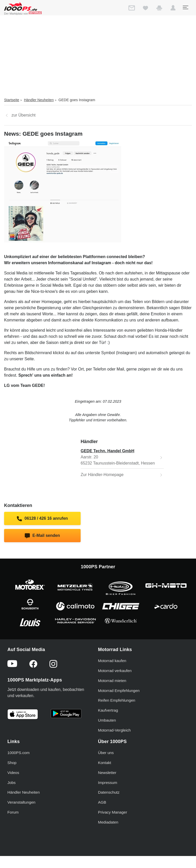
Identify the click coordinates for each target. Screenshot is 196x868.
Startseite (12, 100)
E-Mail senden (42, 536)
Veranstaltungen (21, 802)
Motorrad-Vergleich (114, 730)
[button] (173, 9)
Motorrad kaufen (112, 661)
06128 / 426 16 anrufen (42, 519)
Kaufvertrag (108, 710)
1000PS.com (19, 753)
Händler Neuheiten (39, 100)
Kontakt (105, 763)
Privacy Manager (113, 812)
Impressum (108, 783)
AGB (102, 802)
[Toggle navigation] (185, 7)
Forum (13, 812)
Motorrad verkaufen (115, 671)
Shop (12, 763)
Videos (13, 773)
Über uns (106, 753)
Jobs (11, 783)
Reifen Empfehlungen (117, 700)
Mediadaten (108, 822)
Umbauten (107, 720)
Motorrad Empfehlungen (119, 691)
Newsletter (107, 773)
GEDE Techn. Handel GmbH (107, 451)
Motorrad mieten (112, 681)
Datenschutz (109, 792)
